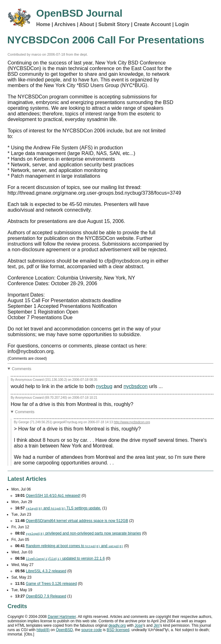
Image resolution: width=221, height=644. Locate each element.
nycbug (104, 386)
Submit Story (114, 24)
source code (91, 630)
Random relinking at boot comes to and (74, 546)
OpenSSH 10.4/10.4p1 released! (53, 496)
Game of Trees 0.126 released (51, 584)
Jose (139, 625)
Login (182, 24)
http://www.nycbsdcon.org (132, 422)
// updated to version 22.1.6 (65, 558)
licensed (118, 630)
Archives (65, 24)
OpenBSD (64, 630)
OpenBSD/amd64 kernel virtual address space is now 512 (77, 521)
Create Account (152, 24)
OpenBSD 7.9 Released (46, 596)
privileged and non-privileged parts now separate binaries (83, 533)
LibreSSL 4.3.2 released (46, 571)
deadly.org (117, 625)
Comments (22, 369)
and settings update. (63, 508)
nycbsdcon (136, 386)
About (87, 24)
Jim (157, 625)
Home (43, 24)
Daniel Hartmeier (62, 617)
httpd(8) (43, 630)
